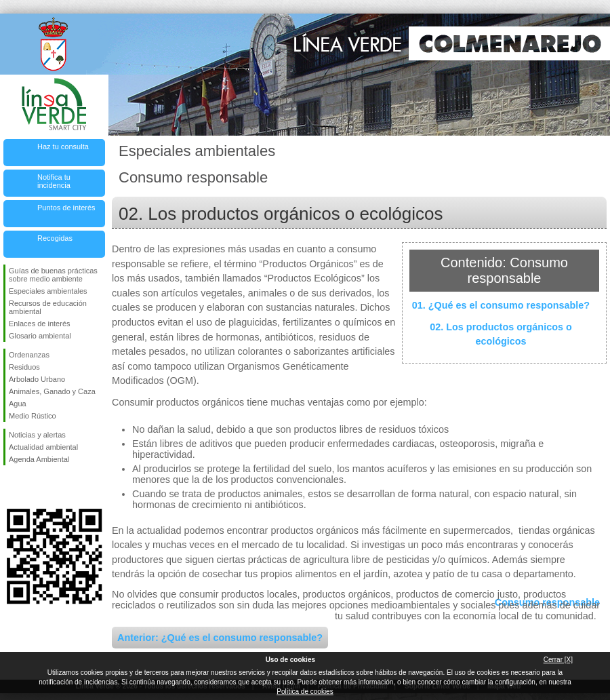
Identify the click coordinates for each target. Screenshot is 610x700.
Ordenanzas (29, 355)
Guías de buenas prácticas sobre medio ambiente (53, 275)
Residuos (24, 367)
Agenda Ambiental (39, 459)
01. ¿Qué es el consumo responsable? (501, 305)
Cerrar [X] (558, 660)
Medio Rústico (33, 416)
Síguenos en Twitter (34, 487)
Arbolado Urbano (37, 379)
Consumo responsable (547, 602)
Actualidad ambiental (43, 447)
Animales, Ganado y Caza (52, 391)
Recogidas (55, 238)
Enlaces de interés (40, 324)
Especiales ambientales (48, 291)
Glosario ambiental (40, 336)
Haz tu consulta (63, 147)
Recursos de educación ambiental (48, 307)
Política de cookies (305, 692)
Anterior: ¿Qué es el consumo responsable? (220, 638)
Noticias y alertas (37, 435)
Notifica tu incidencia (54, 181)
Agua (18, 404)
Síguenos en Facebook (12, 487)
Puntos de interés (66, 208)
